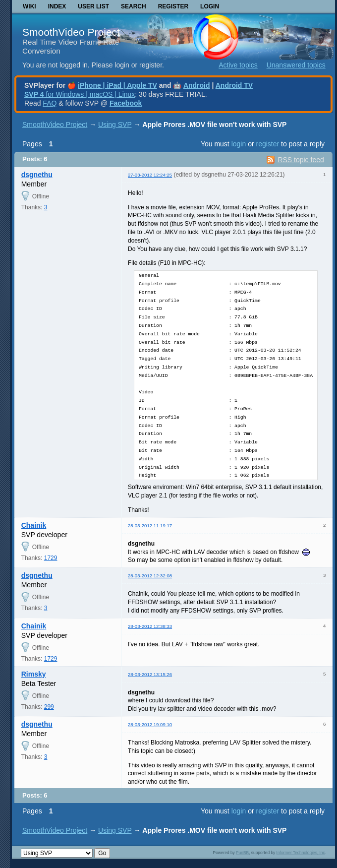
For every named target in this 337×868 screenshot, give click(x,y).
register (267, 144)
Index (57, 6)
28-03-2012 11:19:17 (150, 526)
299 (49, 707)
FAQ (50, 103)
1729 (51, 558)
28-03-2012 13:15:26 (150, 674)
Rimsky (34, 674)
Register (173, 6)
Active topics (238, 65)
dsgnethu (37, 175)
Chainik (34, 525)
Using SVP (115, 124)
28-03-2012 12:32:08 (150, 576)
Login (210, 6)
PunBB (242, 853)
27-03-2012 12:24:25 (150, 175)
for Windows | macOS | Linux (80, 94)
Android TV (234, 85)
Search (134, 6)
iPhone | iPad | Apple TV (117, 85)
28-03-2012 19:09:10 (150, 724)
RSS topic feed (301, 160)
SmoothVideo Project (71, 32)
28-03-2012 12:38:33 (150, 626)
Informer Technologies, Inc (301, 853)
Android (197, 85)
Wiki (29, 6)
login (239, 144)
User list (93, 6)
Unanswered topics (296, 65)
